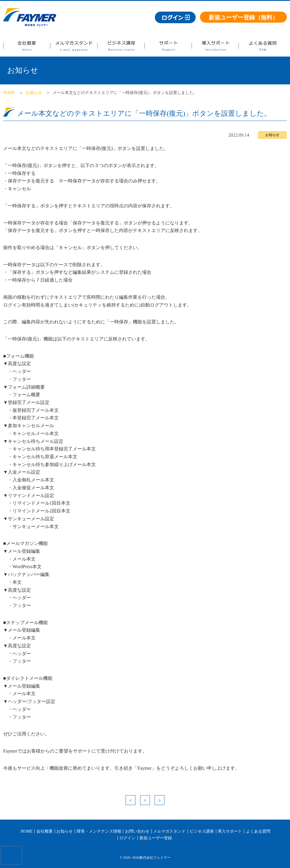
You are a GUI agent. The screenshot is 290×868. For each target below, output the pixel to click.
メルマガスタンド (74, 47)
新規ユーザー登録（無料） (243, 17)
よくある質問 (262, 47)
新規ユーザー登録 (156, 838)
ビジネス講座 (121, 47)
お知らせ (34, 93)
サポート (168, 47)
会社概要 (27, 47)
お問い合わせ (137, 831)
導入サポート (215, 47)
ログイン (127, 838)
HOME (9, 93)
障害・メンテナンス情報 (99, 831)
